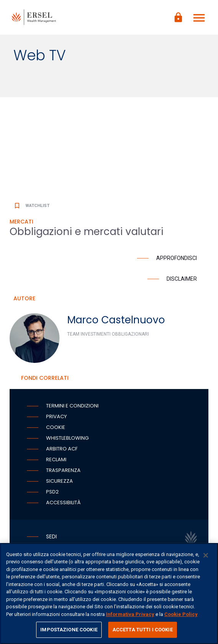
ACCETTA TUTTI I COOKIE (143, 630)
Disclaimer (182, 279)
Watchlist (31, 206)
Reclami (56, 459)
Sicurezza (59, 481)
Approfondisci (177, 258)
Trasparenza (63, 470)
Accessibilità (63, 502)
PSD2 (52, 492)
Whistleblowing (67, 438)
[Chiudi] (206, 555)
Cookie (56, 427)
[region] (109, 594)
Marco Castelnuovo (116, 320)
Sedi (51, 536)
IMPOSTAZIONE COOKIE (69, 630)
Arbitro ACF (62, 449)
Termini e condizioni (72, 406)
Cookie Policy (181, 614)
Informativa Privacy (130, 614)
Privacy (56, 416)
